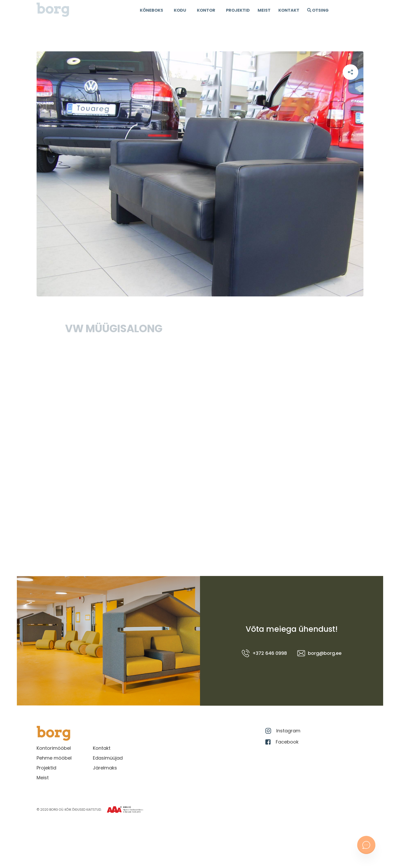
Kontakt (289, 10)
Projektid (46, 768)
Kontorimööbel (54, 748)
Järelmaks (105, 768)
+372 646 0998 (264, 653)
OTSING (318, 10)
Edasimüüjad (108, 758)
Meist (264, 10)
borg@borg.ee (319, 653)
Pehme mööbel (54, 758)
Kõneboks (151, 10)
